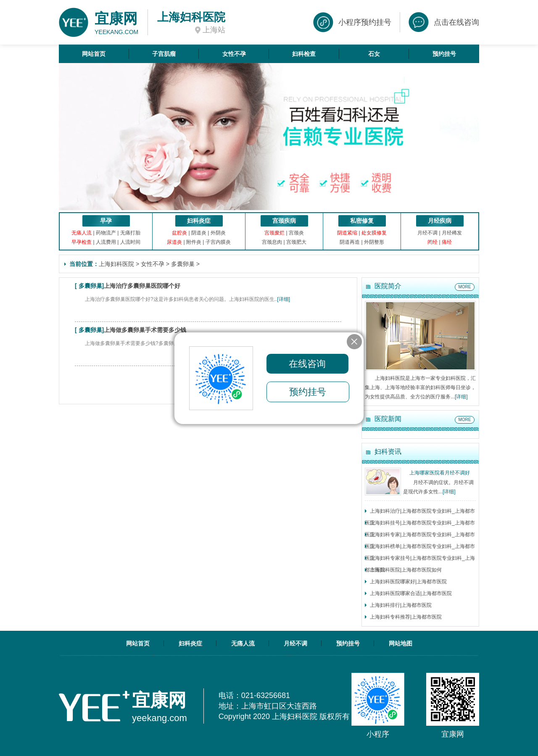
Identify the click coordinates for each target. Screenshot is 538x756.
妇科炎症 (199, 221)
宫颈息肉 (272, 242)
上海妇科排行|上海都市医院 (401, 605)
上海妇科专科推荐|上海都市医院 (406, 617)
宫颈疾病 (284, 221)
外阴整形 (374, 242)
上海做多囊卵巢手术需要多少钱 (145, 330)
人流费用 (106, 242)
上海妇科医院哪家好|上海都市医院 (408, 582)
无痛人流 (243, 643)
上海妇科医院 (116, 264)
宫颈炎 (296, 233)
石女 (374, 54)
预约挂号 (444, 54)
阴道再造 (350, 242)
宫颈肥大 (296, 242)
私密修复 (362, 221)
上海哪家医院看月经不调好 (440, 473)
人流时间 (130, 242)
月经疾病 (440, 221)
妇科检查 (304, 54)
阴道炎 (199, 233)
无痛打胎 (130, 233)
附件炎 (194, 242)
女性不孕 (234, 54)
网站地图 (401, 643)
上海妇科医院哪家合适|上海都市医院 (411, 593)
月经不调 (427, 233)
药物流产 (106, 233)
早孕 (106, 221)
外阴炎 (218, 233)
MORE (465, 287)
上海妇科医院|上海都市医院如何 (406, 570)
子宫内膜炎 (218, 242)
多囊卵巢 (183, 264)
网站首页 (94, 54)
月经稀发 (452, 233)
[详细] (284, 299)
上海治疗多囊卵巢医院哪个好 (142, 286)
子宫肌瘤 (164, 54)
